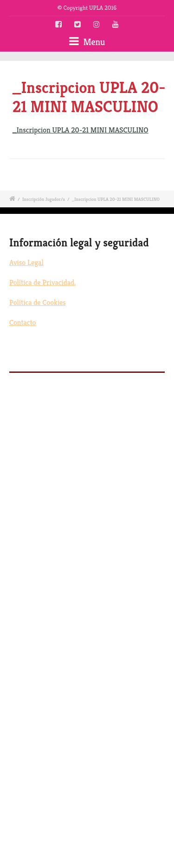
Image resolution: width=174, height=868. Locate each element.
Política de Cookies (38, 302)
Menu (87, 42)
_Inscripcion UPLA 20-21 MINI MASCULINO (81, 130)
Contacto (23, 322)
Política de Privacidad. (42, 282)
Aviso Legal (26, 262)
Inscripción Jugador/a (44, 199)
